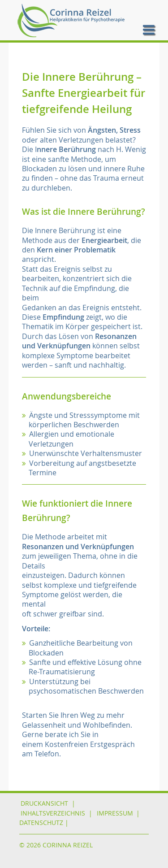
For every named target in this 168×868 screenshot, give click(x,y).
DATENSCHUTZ (41, 823)
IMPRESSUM (115, 813)
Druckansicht (44, 803)
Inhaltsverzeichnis (53, 813)
